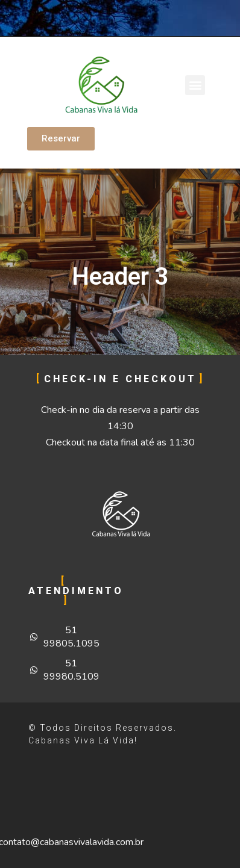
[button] (195, 85)
